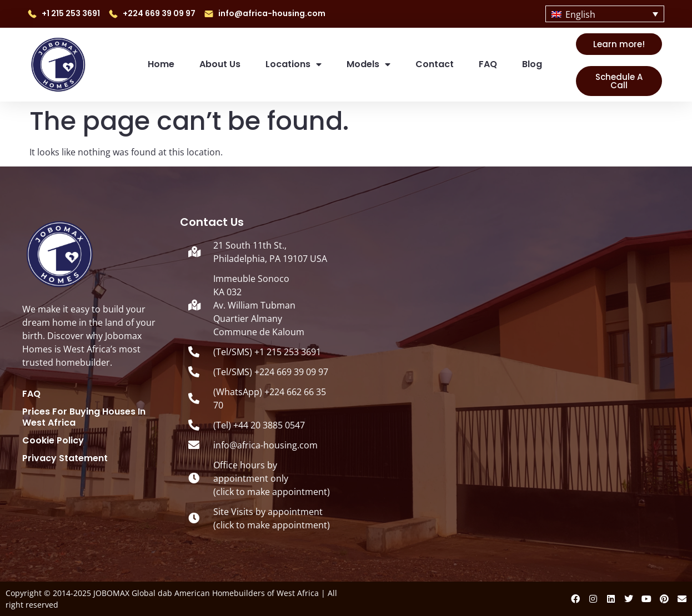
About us (220, 64)
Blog (532, 64)
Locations (294, 64)
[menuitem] (605, 14)
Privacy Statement (65, 458)
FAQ (488, 64)
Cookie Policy (53, 441)
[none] (605, 14)
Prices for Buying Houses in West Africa (84, 417)
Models (368, 64)
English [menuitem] (580, 14)
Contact (435, 64)
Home (161, 64)
